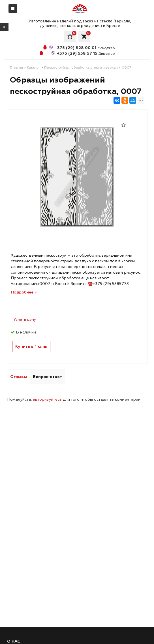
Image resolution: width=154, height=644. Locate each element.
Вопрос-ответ (47, 377)
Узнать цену (25, 320)
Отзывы (19, 377)
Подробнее (24, 292)
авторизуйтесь (47, 399)
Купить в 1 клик (31, 346)
